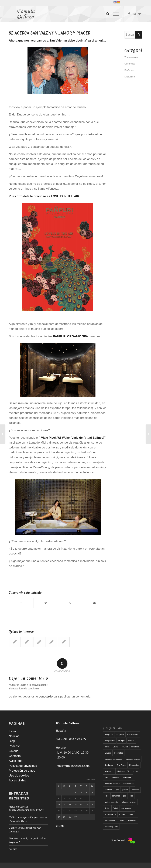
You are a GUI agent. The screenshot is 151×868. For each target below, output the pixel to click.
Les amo (13, 849)
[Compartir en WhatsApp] (70, 603)
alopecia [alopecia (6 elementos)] (120, 734)
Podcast (14, 746)
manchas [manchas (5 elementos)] (116, 777)
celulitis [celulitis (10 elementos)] (125, 747)
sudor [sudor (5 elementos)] (131, 814)
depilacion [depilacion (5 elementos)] (109, 765)
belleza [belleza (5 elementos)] (131, 741)
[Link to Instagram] (134, 14)
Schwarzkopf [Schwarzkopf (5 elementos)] (110, 814)
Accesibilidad (17, 780)
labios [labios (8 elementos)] (135, 771)
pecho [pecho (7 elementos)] (125, 790)
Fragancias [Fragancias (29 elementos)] (134, 765)
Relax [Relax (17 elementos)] (107, 808)
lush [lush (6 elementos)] (106, 777)
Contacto (15, 756)
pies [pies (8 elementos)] (131, 796)
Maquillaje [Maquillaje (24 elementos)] (127, 777)
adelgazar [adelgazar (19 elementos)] (109, 734)
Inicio (12, 731)
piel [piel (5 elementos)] (125, 796)
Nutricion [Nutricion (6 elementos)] (108, 790)
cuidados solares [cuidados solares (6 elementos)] (133, 759)
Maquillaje (130, 77)
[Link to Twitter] (140, 14)
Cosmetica (130, 64)
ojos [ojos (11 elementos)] (117, 790)
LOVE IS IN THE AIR (65, 196)
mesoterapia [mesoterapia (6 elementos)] (128, 784)
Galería (14, 751)
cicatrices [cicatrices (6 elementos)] (135, 747)
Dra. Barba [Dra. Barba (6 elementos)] (121, 765)
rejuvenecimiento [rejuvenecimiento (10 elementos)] (129, 802)
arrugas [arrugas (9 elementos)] (121, 741)
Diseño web (123, 840)
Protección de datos (22, 771)
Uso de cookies (19, 776)
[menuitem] (106, 14)
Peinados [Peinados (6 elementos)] (135, 790)
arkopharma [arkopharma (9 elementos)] (110, 741)
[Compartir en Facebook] (21, 603)
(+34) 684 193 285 (73, 739)
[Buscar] (106, 14)
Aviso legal (16, 761)
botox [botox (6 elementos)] (107, 747)
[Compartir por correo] (94, 603)
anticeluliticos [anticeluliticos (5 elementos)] (133, 734)
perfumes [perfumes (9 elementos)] (116, 796)
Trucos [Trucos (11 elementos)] (121, 821)
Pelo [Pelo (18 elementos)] (107, 796)
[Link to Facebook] (129, 14)
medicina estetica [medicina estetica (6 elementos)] (112, 784)
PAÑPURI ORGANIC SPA (71, 336)
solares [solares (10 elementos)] (122, 814)
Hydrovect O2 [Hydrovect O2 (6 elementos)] (123, 771)
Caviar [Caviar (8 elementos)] (115, 747)
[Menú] (114, 14)
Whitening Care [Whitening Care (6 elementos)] (111, 827)
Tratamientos (131, 57)
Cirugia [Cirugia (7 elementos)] (108, 753)
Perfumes (129, 70)
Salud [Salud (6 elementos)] (115, 808)
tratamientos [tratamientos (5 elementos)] (110, 821)
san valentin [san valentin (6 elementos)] (126, 808)
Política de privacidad (23, 766)
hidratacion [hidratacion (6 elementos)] (109, 771)
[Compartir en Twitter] (46, 603)
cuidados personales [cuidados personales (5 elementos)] (113, 759)
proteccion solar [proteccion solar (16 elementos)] (111, 802)
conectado (46, 697)
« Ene (60, 826)
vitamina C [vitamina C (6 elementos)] (132, 821)
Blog (12, 741)
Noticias (14, 736)
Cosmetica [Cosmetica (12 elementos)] (119, 753)
